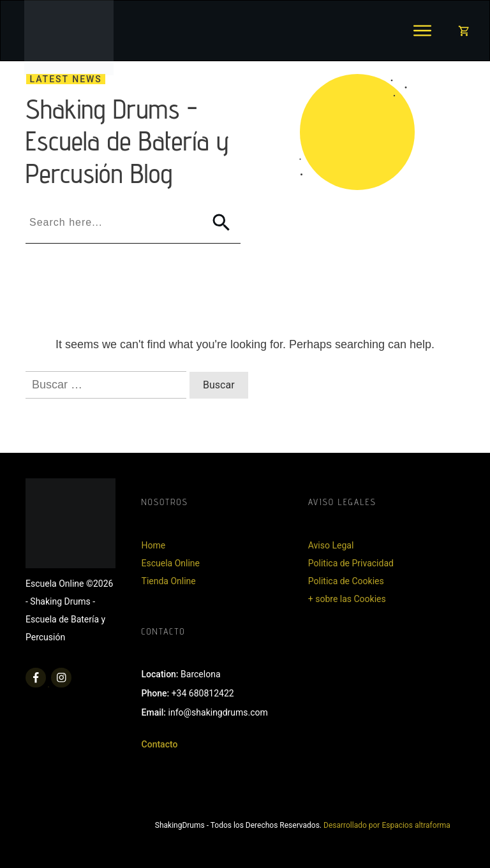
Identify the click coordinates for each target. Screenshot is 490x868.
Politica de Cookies (346, 581)
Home (154, 545)
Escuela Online (171, 563)
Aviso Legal (331, 545)
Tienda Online (169, 581)
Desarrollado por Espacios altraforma (387, 825)
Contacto (160, 744)
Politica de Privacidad (351, 563)
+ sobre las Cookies (347, 599)
